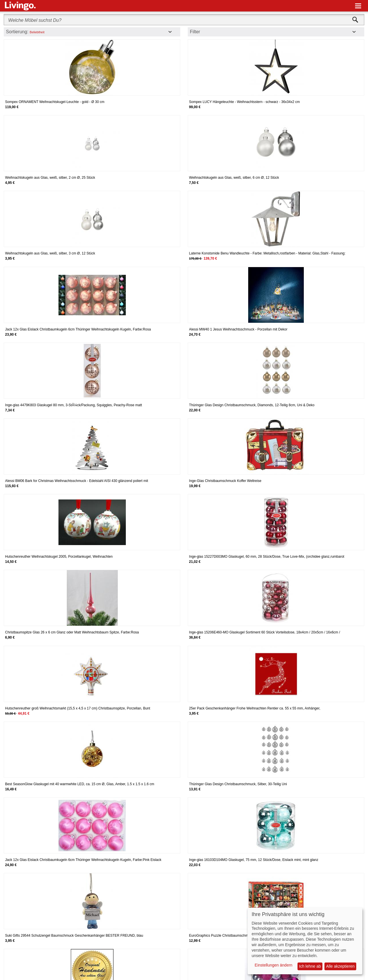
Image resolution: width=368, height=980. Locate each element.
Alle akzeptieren (340, 966)
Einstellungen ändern (274, 965)
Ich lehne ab (310, 966)
